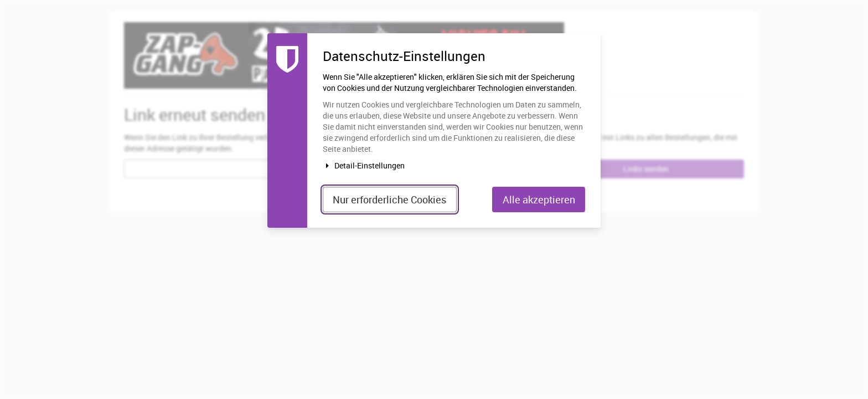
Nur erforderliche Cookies (389, 199)
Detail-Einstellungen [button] (364, 165)
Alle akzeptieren (539, 199)
